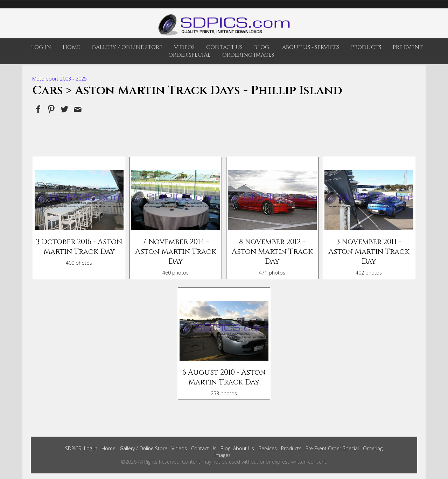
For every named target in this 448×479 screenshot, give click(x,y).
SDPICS (73, 448)
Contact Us (224, 47)
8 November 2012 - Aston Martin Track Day (272, 252)
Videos (184, 47)
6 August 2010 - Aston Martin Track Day (224, 377)
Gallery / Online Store (127, 47)
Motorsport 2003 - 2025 (59, 79)
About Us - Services (311, 47)
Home (71, 47)
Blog (262, 47)
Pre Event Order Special (332, 448)
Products (366, 47)
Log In (41, 47)
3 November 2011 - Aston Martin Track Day (369, 252)
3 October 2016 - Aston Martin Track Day (79, 247)
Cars (48, 91)
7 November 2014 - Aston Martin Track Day (176, 252)
